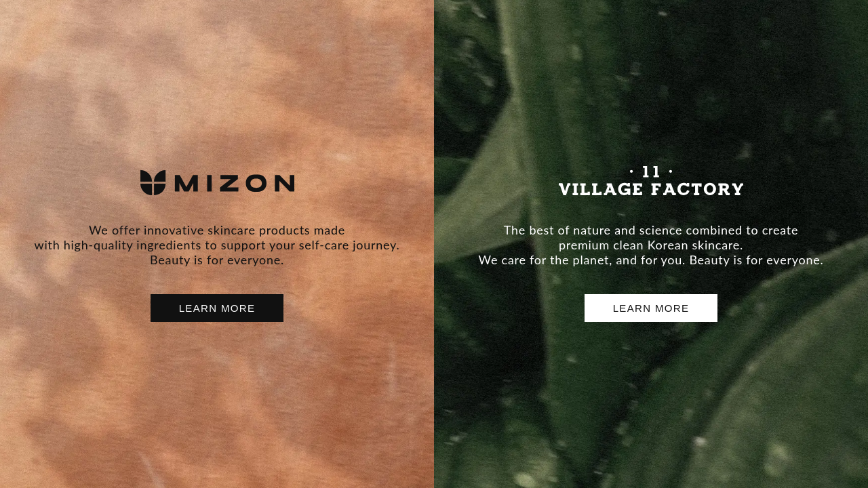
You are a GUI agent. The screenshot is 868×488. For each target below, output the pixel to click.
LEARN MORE (217, 308)
